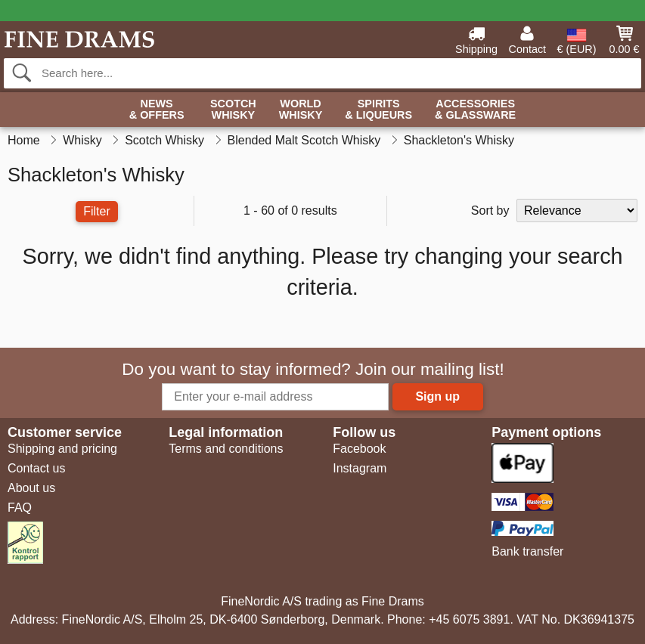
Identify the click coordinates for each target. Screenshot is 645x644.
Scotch (233, 110)
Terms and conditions (226, 449)
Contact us (36, 468)
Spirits (378, 110)
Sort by (490, 211)
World (301, 110)
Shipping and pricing (62, 449)
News (157, 110)
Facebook (359, 449)
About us (31, 488)
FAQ (20, 508)
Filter (97, 211)
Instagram (360, 468)
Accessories (475, 110)
